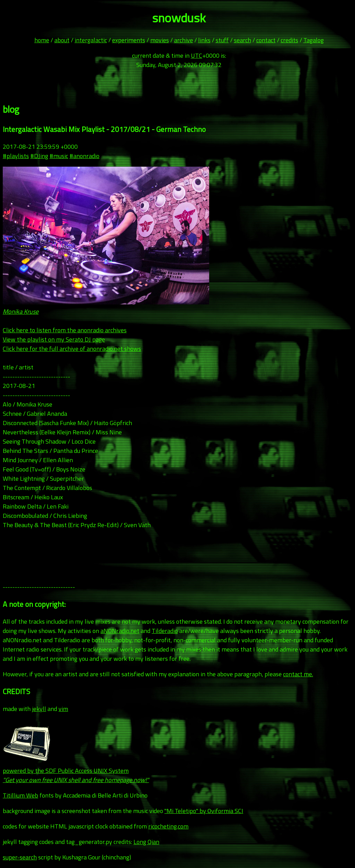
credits (289, 40)
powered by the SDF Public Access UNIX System (76, 771)
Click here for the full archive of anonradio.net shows (72, 349)
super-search (20, 857)
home (42, 40)
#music (59, 156)
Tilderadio (165, 631)
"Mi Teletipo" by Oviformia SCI (204, 811)
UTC (197, 55)
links (204, 40)
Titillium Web (20, 795)
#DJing (39, 156)
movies (160, 40)
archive (184, 40)
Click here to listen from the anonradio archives (65, 330)
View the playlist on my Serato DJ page (54, 339)
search (243, 40)
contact (266, 40)
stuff (222, 40)
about (62, 40)
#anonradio (84, 156)
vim (63, 709)
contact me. (298, 674)
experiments (129, 40)
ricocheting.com (168, 826)
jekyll (39, 709)
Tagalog (314, 40)
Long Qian (146, 842)
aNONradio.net (120, 631)
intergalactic (91, 40)
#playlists (16, 156)
